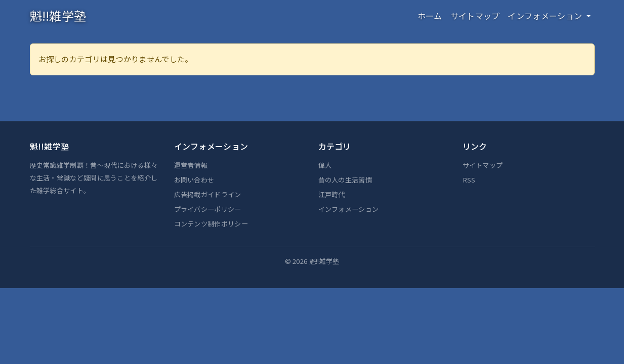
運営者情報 (191, 165)
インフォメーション (349, 209)
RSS (469, 180)
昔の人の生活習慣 (345, 180)
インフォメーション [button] (546, 16)
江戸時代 (332, 194)
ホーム (430, 16)
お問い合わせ (194, 180)
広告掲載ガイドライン (208, 194)
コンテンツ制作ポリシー (211, 224)
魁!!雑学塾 (58, 15)
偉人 (325, 165)
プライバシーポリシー (208, 209)
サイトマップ (475, 16)
